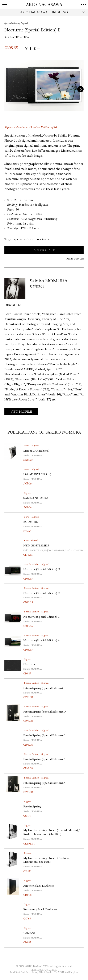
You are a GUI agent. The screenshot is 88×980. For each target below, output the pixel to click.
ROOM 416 (30, 522)
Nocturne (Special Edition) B (41, 617)
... (39, 49)
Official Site (13, 305)
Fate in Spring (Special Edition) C (44, 736)
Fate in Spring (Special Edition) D (45, 712)
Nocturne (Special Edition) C (41, 593)
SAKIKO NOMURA (36, 498)
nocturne (43, 240)
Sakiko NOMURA (17, 38)
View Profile (21, 412)
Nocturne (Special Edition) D (42, 569)
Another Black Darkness (38, 886)
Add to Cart (44, 250)
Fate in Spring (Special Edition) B (44, 759)
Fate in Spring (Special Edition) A (44, 783)
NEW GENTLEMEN (36, 546)
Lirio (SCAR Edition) (36, 451)
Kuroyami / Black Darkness (42, 910)
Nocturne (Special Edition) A (41, 641)
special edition (24, 240)
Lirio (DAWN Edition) (37, 475)
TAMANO (30, 933)
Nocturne (29, 664)
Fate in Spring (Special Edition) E (44, 688)
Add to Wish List (75, 259)
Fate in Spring (32, 807)
